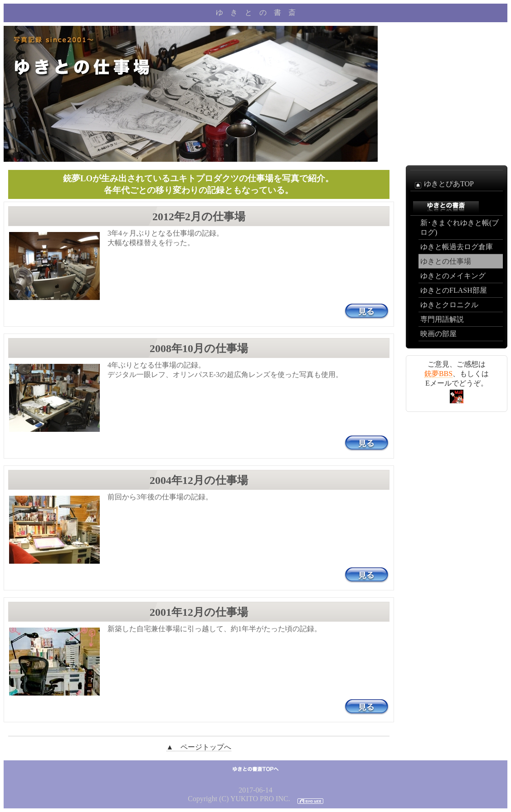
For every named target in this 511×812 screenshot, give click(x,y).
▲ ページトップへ (199, 747)
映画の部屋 (438, 334)
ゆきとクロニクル (449, 305)
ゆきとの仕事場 (446, 261)
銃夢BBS (438, 374)
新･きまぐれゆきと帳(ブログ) (460, 227)
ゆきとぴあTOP (443, 184)
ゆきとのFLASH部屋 (454, 290)
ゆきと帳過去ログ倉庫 (457, 247)
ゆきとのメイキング (453, 276)
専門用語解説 (442, 319)
